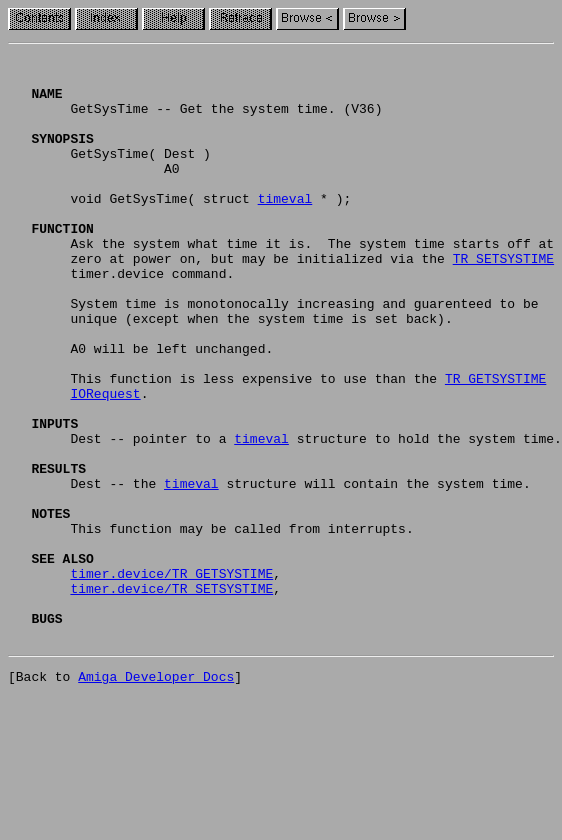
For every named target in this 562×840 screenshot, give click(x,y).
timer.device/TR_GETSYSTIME (171, 678)
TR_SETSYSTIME (503, 300)
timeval (285, 228)
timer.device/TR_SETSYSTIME (171, 696)
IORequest (105, 462)
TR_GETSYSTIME (495, 444)
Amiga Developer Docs (156, 796)
